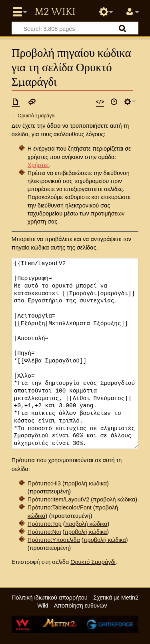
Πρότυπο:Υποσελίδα (54, 540)
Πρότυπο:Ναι (44, 532)
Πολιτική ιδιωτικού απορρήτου (50, 598)
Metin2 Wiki (55, 12)
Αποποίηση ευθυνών (81, 606)
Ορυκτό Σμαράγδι (36, 116)
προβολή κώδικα (86, 483)
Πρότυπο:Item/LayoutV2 (58, 499)
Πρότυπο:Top (45, 524)
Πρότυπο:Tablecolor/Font (60, 507)
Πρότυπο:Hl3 (44, 483)
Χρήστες (38, 165)
